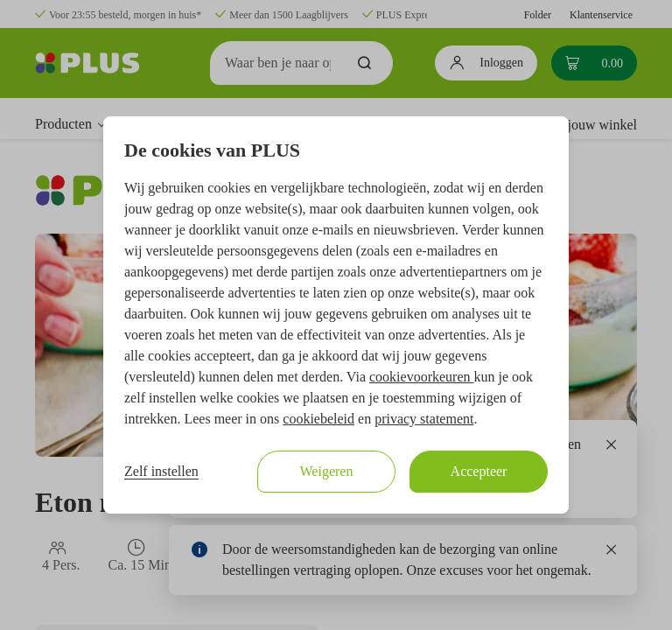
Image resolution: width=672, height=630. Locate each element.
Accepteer (479, 471)
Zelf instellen (161, 471)
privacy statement (424, 419)
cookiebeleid (318, 419)
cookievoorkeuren (422, 377)
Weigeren (327, 471)
